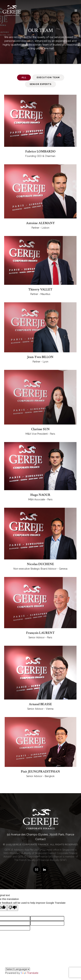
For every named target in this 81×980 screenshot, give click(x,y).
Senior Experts (40, 84)
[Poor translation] (13, 908)
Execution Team (48, 77)
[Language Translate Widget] (18, 969)
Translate (29, 973)
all (24, 77)
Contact (40, 839)
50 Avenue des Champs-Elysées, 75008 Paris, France (40, 835)
